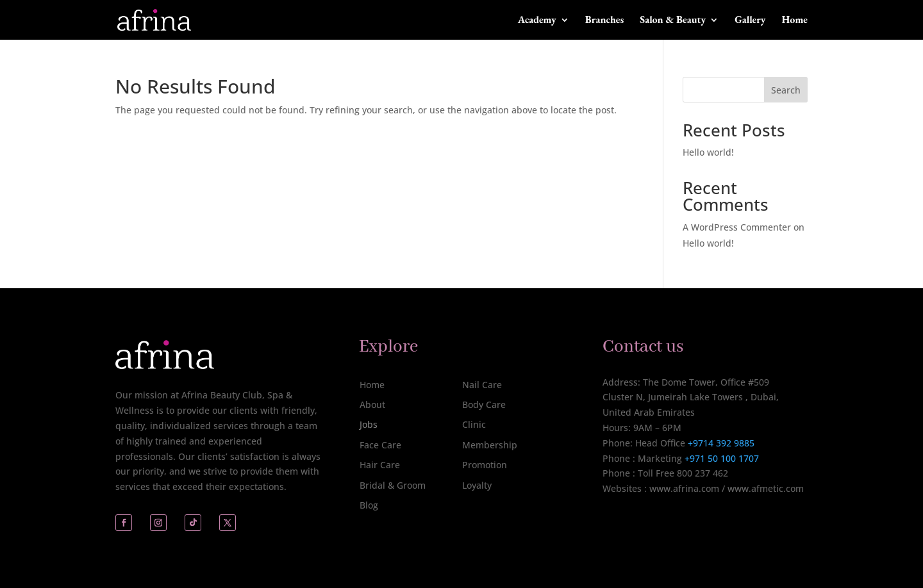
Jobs (369, 424)
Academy (537, 21)
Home (795, 21)
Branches (605, 21)
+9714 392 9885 (721, 443)
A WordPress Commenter (737, 227)
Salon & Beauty (673, 21)
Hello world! (708, 152)
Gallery (750, 21)
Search (786, 90)
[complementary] (830, 518)
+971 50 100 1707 (720, 458)
